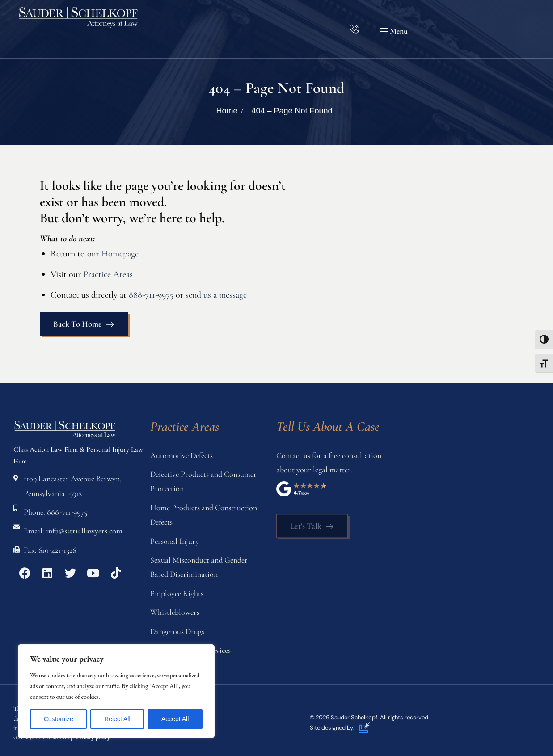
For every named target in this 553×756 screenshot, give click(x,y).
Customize (59, 719)
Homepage (120, 254)
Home (227, 111)
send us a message (216, 295)
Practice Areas (108, 274)
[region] (116, 691)
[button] (395, 31)
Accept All (175, 719)
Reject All (117, 719)
